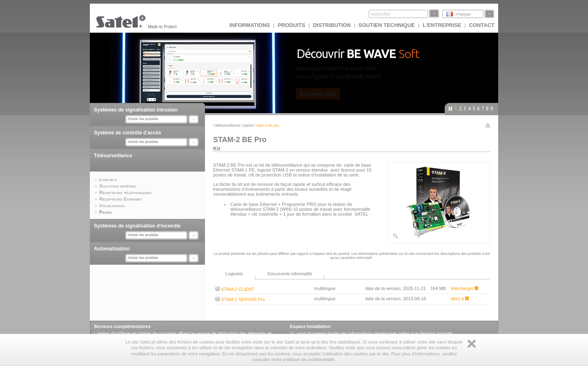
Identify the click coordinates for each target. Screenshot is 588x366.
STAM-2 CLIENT (235, 289)
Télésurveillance (113, 156)
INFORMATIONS (250, 25)
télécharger (464, 288)
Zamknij (472, 344)
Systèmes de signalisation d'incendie (137, 226)
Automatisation (112, 249)
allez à (460, 299)
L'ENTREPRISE (442, 25)
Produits (291, 25)
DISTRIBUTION (332, 25)
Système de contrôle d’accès (128, 133)
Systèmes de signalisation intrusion (136, 110)
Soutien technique (388, 25)
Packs (249, 125)
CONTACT (482, 25)
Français (464, 14)
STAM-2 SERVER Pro (240, 299)
